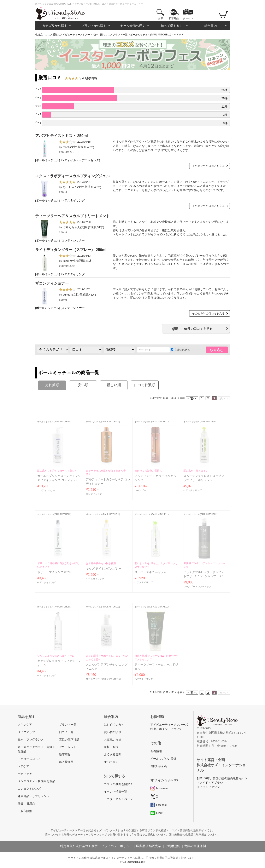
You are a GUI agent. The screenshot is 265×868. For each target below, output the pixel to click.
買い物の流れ (113, 732)
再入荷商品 (66, 762)
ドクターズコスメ (29, 759)
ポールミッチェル (48, 160)
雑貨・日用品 (26, 804)
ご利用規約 (173, 846)
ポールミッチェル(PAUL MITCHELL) (151, 35)
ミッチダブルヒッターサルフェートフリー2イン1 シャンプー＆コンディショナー (205, 576)
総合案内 (211, 26)
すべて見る (111, 762)
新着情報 (156, 751)
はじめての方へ (114, 725)
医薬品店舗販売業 (149, 846)
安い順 (83, 385)
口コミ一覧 (66, 732)
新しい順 (114, 385)
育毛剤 (117, 679)
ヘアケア (23, 766)
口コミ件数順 (145, 385)
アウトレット (68, 747)
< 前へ (192, 398)
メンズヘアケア (203, 587)
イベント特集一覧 (116, 792)
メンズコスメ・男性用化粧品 (36, 781)
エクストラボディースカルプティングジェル (72, 176)
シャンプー (140, 490)
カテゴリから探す (55, 26)
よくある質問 (113, 755)
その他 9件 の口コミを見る (208, 166)
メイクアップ (26, 732)
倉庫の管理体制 (195, 846)
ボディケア (25, 774)
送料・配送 (111, 747)
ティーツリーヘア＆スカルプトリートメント (72, 216)
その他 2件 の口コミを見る (208, 206)
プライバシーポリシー (117, 846)
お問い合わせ (159, 766)
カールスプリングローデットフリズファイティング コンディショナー (59, 480)
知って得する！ (172, 26)
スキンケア (25, 725)
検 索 (160, 18)
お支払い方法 (113, 740)
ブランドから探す (94, 26)
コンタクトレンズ (29, 789)
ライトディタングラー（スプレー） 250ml (71, 250)
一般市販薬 (25, 811)
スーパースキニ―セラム (151, 572)
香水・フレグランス (31, 740)
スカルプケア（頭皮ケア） (100, 679)
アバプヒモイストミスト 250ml (61, 136)
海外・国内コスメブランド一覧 (110, 35)
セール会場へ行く (133, 26)
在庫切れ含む (180, 350)
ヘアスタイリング (73, 201)
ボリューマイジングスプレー (56, 572)
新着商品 (174, 18)
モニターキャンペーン (118, 799)
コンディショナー (73, 241)
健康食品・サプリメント (34, 796)
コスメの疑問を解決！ (118, 784)
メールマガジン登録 (163, 759)
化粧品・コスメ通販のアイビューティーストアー (63, 35)
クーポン (188, 18)
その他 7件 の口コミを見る (208, 313)
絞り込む (217, 350)
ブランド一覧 (68, 725)
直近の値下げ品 (69, 740)
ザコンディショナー (52, 283)
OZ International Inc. (134, 862)
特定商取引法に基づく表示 (79, 846)
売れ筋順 (52, 385)
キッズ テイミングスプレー (104, 569)
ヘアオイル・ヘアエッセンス (80, 160)
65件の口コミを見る (198, 329)
